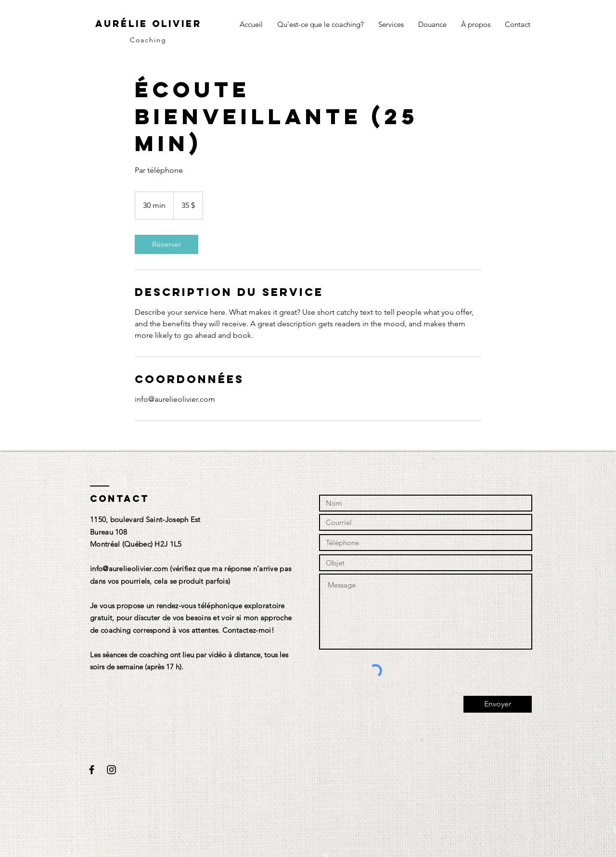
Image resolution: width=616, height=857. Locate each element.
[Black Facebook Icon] (92, 770)
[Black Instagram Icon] (111, 770)
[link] (167, 244)
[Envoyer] (498, 704)
